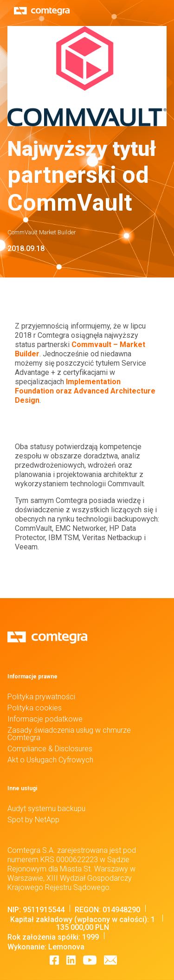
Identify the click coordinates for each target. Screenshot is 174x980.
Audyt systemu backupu (46, 809)
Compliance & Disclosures (50, 749)
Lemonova (66, 947)
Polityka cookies (35, 708)
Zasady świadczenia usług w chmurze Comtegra (69, 734)
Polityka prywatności (41, 697)
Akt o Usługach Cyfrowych (50, 760)
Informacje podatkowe (45, 719)
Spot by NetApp (33, 820)
